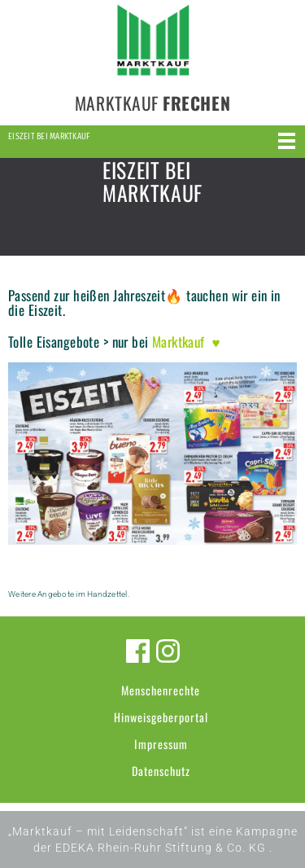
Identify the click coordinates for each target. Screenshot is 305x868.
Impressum (161, 744)
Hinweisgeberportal (161, 717)
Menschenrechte (161, 690)
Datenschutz (161, 771)
